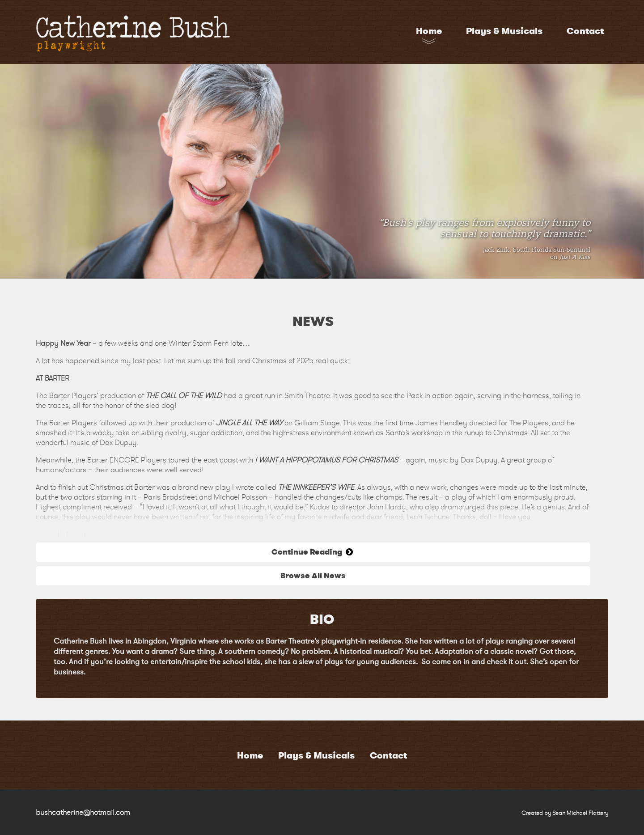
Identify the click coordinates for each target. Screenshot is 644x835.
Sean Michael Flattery (580, 813)
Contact (585, 31)
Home (429, 31)
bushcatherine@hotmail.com (83, 812)
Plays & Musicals (504, 31)
